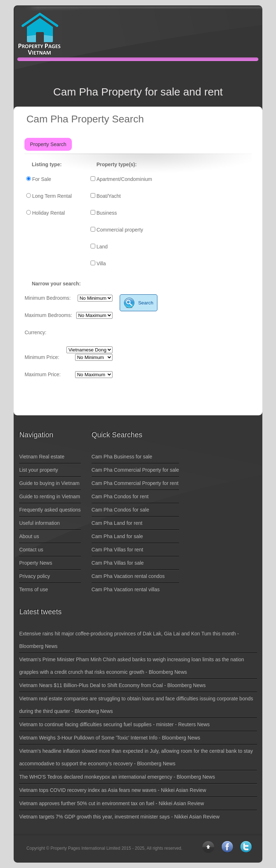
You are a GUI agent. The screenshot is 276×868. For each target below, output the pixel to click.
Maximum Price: (42, 374)
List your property (38, 470)
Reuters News (194, 724)
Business (107, 213)
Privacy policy (34, 576)
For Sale (42, 179)
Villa (101, 263)
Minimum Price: (42, 357)
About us (29, 536)
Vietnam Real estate (42, 457)
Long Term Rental (52, 196)
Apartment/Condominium (124, 179)
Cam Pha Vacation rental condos (128, 576)
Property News (36, 563)
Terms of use (33, 589)
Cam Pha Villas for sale (118, 563)
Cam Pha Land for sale (117, 536)
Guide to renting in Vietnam (49, 496)
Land (102, 247)
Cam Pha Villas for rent (118, 550)
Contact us (31, 550)
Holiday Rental (48, 213)
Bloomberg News (38, 646)
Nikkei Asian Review (184, 790)
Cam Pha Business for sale (122, 457)
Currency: (35, 332)
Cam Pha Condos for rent (120, 496)
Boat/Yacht (108, 196)
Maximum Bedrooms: (48, 315)
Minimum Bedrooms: (47, 298)
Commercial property (120, 230)
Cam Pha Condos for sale (120, 510)
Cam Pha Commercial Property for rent (135, 483)
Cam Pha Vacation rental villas (126, 589)
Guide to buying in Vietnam (49, 483)
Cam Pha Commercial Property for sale (135, 470)
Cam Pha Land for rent (117, 523)
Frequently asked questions (50, 510)
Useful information (39, 523)
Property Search (48, 144)
